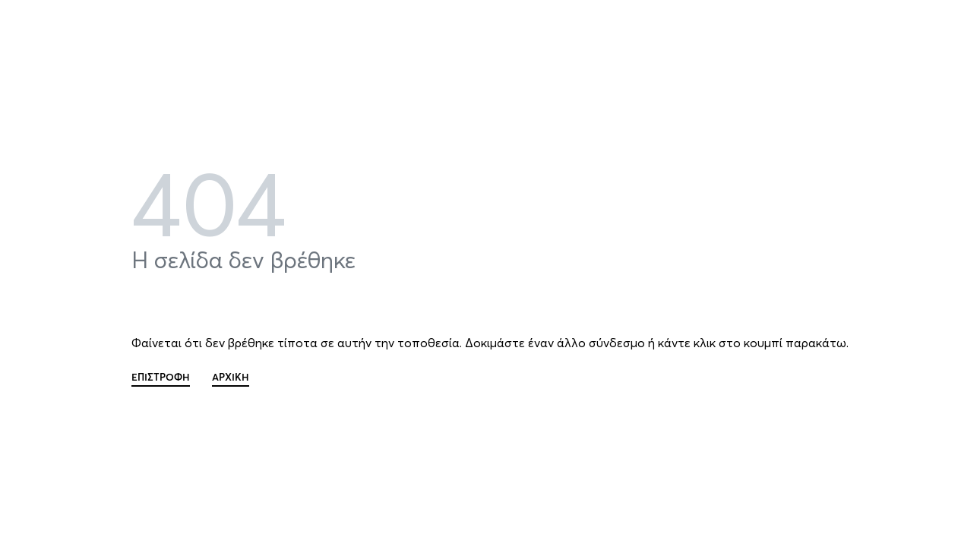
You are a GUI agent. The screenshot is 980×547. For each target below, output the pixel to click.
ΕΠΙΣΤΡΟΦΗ (161, 378)
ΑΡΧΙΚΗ (231, 378)
